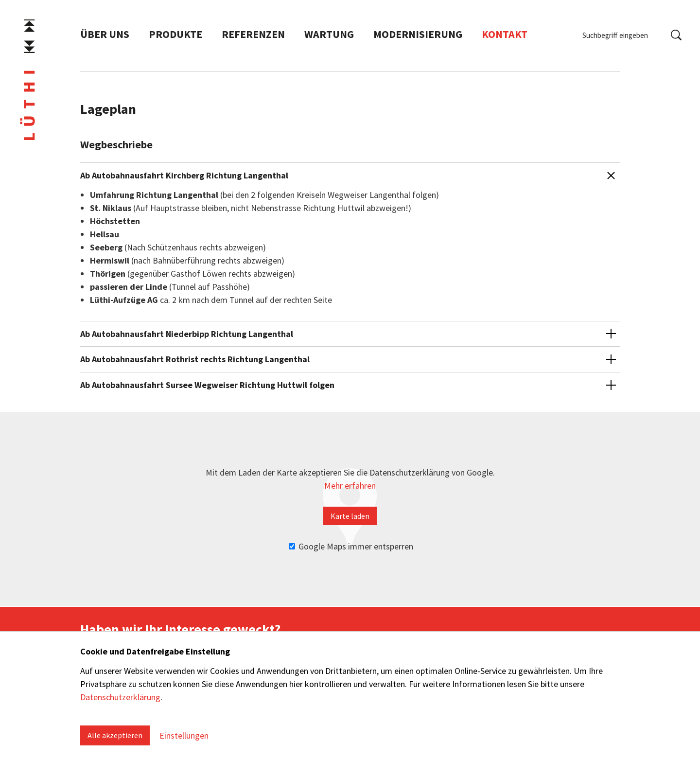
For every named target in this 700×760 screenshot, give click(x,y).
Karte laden (350, 516)
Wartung (329, 35)
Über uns (105, 35)
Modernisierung (418, 35)
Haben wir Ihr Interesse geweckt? (180, 629)
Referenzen (253, 35)
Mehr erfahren (350, 486)
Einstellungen (184, 735)
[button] (350, 234)
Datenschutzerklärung (120, 697)
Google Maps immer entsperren (351, 546)
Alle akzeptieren (115, 735)
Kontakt (505, 35)
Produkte (175, 35)
